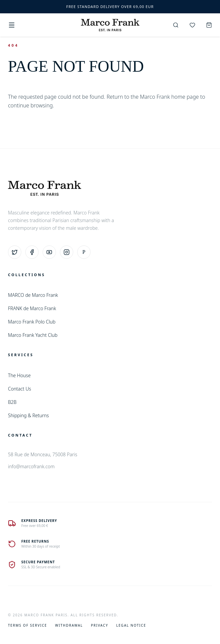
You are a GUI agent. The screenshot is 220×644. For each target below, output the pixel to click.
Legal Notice (131, 625)
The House (19, 375)
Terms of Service (27, 625)
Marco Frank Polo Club (32, 322)
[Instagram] (67, 252)
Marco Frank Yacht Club (33, 335)
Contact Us (19, 389)
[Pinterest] (84, 252)
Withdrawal (69, 625)
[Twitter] (15, 252)
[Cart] (209, 25)
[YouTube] (49, 252)
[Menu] (12, 25)
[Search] (176, 25)
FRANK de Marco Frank (32, 308)
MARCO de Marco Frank (33, 295)
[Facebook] (32, 252)
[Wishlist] (192, 25)
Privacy (100, 625)
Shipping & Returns (28, 415)
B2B (12, 402)
